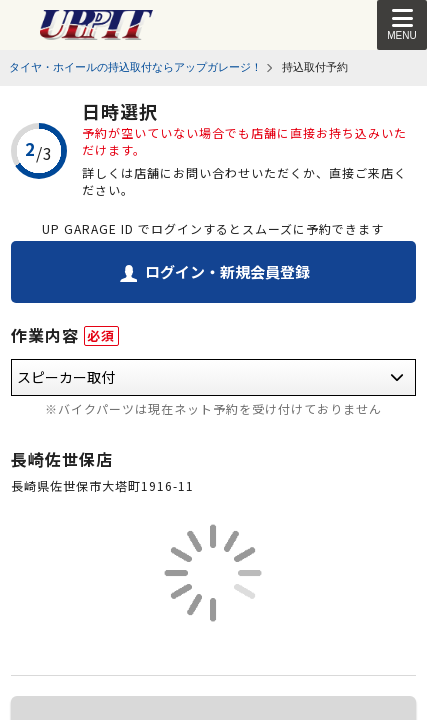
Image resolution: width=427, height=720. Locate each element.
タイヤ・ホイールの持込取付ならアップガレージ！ (135, 67)
